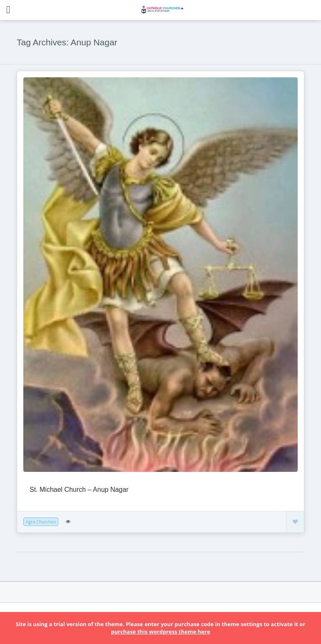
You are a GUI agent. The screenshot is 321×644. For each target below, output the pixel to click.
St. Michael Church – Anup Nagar (79, 490)
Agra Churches (41, 522)
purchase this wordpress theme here (160, 632)
